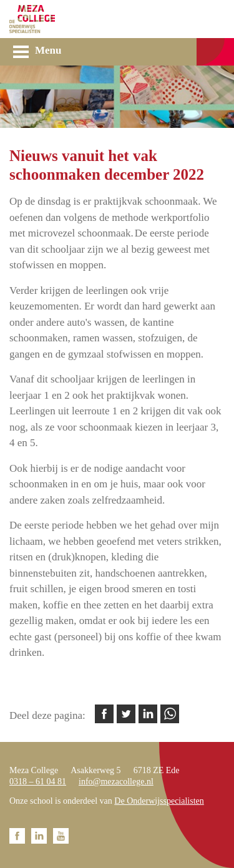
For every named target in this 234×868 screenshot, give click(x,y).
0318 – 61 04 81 (38, 782)
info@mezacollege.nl (116, 782)
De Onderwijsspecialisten (159, 801)
